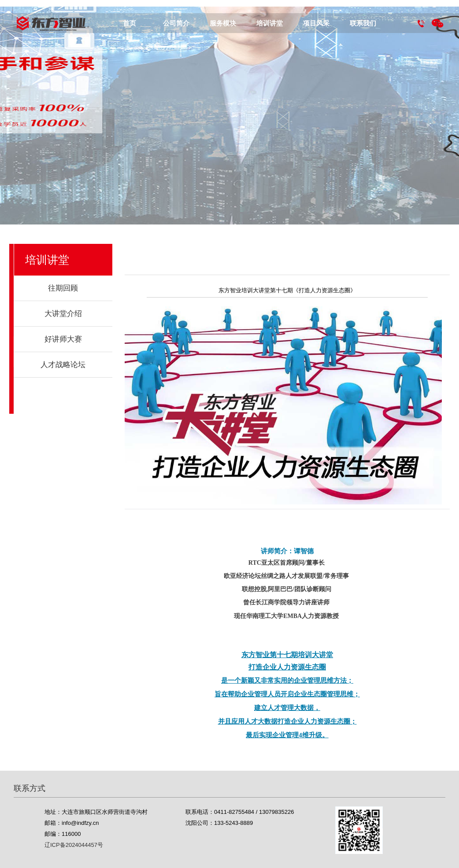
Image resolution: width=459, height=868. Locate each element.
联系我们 (363, 23)
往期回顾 (63, 288)
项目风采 (316, 23)
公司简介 (176, 23)
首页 (130, 23)
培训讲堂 (270, 23)
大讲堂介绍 (63, 314)
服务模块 (223, 23)
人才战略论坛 (63, 365)
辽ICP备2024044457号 (74, 845)
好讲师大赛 (63, 339)
